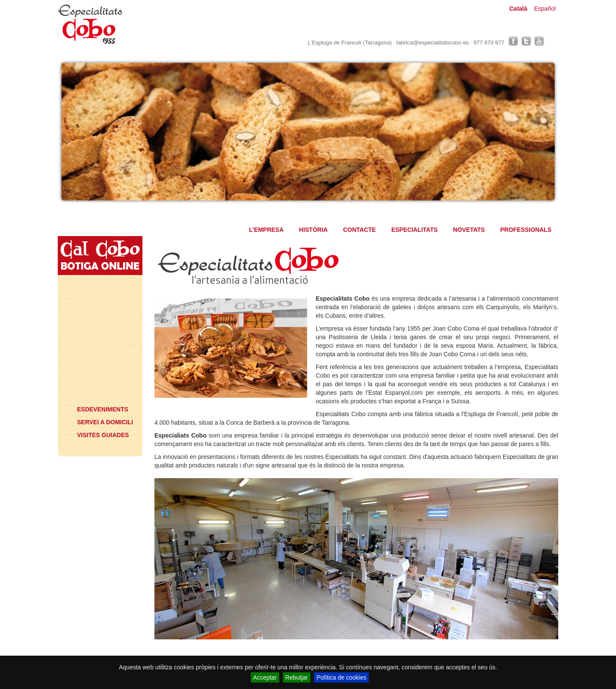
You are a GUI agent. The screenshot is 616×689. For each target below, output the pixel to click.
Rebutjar (297, 677)
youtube (539, 41)
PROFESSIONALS (526, 230)
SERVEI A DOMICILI (105, 422)
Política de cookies (342, 677)
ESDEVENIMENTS (103, 409)
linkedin (552, 41)
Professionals (99, 358)
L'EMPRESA (266, 230)
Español (545, 9)
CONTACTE (360, 230)
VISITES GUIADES (103, 435)
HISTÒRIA (313, 230)
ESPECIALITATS (415, 230)
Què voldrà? (99, 388)
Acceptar (265, 677)
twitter (526, 41)
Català (518, 9)
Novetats (99, 332)
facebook (513, 41)
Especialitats (99, 307)
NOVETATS (469, 230)
